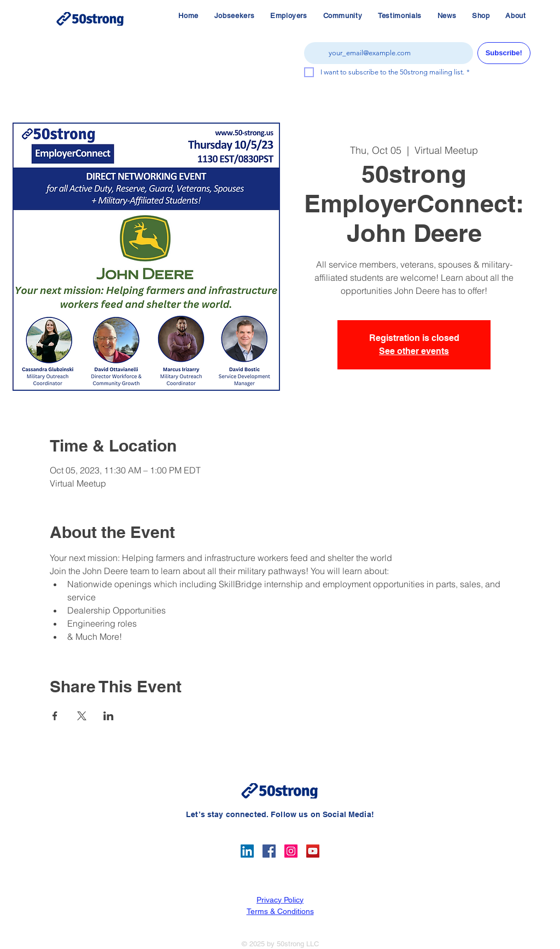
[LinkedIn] (247, 851)
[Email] (385, 53)
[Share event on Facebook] (55, 716)
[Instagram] (291, 851)
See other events (414, 351)
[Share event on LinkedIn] (109, 716)
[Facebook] (269, 851)
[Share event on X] (82, 716)
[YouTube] (313, 851)
